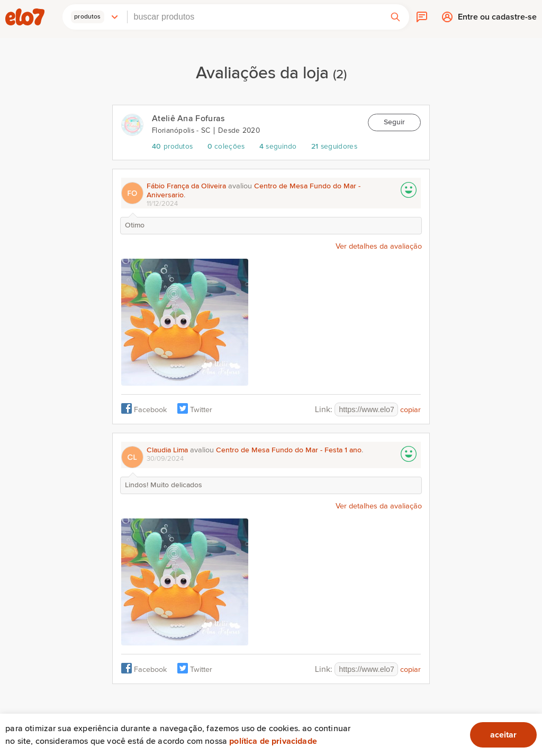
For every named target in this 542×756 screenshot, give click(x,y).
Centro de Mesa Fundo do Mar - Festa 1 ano (289, 450)
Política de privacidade (273, 741)
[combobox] (255, 17)
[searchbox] (255, 17)
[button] (95, 17)
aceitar (503, 735)
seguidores (334, 147)
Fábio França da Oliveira (186, 186)
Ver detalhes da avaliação (379, 247)
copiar (410, 410)
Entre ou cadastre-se (497, 19)
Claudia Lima (167, 450)
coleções (226, 147)
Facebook (150, 410)
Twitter (201, 410)
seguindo (278, 147)
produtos (172, 147)
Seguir (394, 122)
